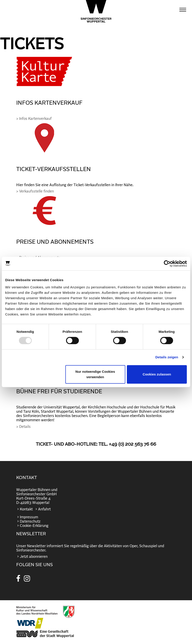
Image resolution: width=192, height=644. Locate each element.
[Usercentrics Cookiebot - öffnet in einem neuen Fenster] (167, 264)
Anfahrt (44, 509)
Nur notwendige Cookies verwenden (95, 374)
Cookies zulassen (157, 374)
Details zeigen (167, 357)
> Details (23, 427)
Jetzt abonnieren (34, 557)
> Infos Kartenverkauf (34, 119)
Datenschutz (30, 521)
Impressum (29, 517)
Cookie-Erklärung (34, 526)
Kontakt (26, 509)
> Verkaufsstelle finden (35, 191)
